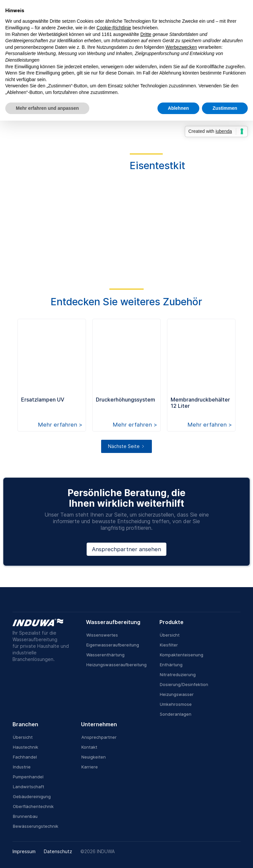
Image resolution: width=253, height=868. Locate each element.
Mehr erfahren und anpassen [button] (47, 108)
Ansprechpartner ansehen (126, 549)
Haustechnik (26, 747)
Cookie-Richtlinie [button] (114, 28)
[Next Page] (126, 446)
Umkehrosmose (176, 704)
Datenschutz (58, 851)
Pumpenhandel (28, 777)
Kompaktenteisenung (182, 655)
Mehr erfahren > (60, 425)
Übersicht (170, 635)
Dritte (146, 34)
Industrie (22, 767)
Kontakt (89, 747)
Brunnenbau (25, 816)
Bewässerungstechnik (36, 826)
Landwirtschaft (28, 787)
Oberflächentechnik (33, 806)
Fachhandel (25, 757)
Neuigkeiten (94, 757)
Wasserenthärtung (105, 655)
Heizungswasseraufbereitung (116, 665)
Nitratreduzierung (178, 674)
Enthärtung (171, 665)
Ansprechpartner (99, 737)
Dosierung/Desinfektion (184, 684)
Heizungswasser (177, 694)
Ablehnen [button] (179, 108)
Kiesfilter (169, 645)
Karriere (90, 767)
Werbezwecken (181, 47)
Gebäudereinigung (32, 796)
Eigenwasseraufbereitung (113, 645)
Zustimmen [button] (225, 108)
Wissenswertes (102, 635)
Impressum (24, 851)
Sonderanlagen (176, 714)
